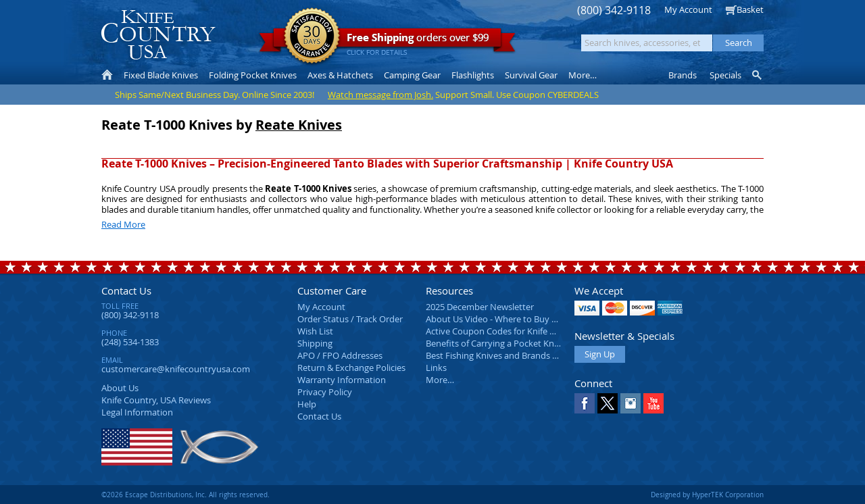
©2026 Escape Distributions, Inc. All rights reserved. (186, 495)
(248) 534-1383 (130, 342)
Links (436, 368)
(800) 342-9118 (614, 10)
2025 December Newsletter (480, 307)
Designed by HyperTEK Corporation (707, 495)
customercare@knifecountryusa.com (176, 369)
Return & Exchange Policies (351, 368)
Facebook (585, 403)
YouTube (653, 403)
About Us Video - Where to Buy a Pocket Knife (517, 319)
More (583, 75)
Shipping (315, 343)
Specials (725, 75)
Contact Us (126, 291)
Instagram (631, 403)
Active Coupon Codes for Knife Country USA (513, 331)
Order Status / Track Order (350, 319)
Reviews (156, 400)
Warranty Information (342, 380)
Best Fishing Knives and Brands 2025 (498, 355)
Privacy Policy (325, 392)
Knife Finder (758, 75)
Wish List (315, 331)
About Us (120, 388)
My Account (688, 9)
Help (307, 404)
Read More (123, 224)
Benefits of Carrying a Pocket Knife (495, 343)
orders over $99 (387, 41)
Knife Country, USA (158, 35)
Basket (750, 9)
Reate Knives (299, 125)
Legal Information (137, 412)
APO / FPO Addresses (340, 355)
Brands (683, 75)
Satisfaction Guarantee (312, 37)
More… (440, 380)
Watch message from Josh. (380, 95)
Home (107, 75)
